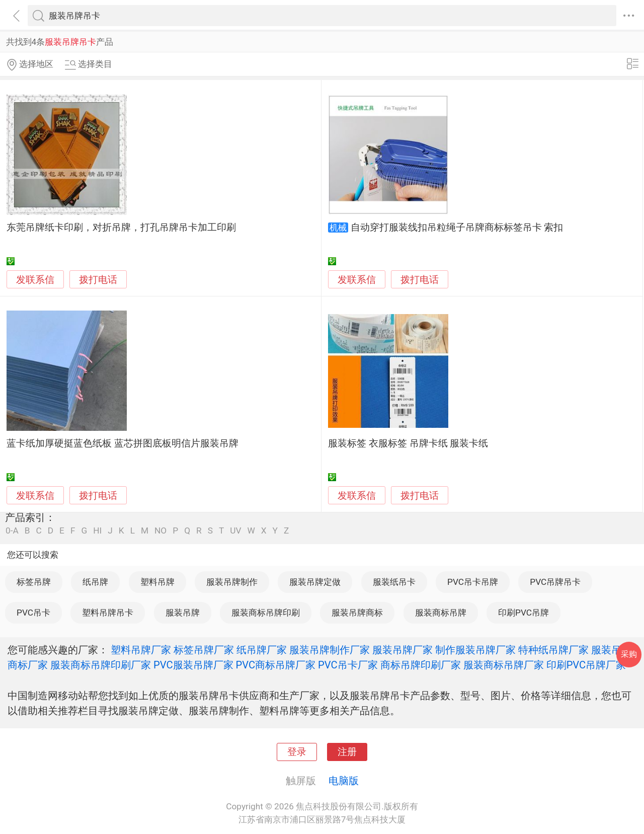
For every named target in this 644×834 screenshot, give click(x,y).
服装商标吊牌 (441, 613)
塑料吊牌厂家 (141, 650)
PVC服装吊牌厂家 (193, 665)
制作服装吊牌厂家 (475, 650)
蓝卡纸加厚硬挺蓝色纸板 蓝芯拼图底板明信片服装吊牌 (123, 443)
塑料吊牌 (157, 582)
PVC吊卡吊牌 (473, 582)
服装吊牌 (183, 613)
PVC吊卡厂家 (348, 665)
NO (160, 531)
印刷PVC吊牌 (524, 613)
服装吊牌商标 (357, 613)
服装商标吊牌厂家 (504, 665)
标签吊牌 (34, 582)
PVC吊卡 (33, 613)
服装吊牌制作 (232, 582)
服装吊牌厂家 (403, 650)
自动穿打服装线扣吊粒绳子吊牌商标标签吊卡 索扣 (457, 228)
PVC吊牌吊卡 (555, 582)
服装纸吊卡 (394, 582)
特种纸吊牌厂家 (553, 650)
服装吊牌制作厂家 (330, 650)
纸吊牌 (95, 582)
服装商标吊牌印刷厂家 (101, 665)
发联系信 (35, 280)
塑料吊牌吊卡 (108, 613)
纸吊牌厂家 (262, 650)
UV (235, 531)
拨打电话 (98, 280)
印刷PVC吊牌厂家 (586, 665)
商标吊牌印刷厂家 (421, 665)
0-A (12, 531)
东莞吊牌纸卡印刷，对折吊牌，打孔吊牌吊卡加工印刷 (121, 228)
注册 (347, 752)
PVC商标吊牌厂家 (276, 665)
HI (97, 531)
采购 (629, 654)
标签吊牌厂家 (204, 650)
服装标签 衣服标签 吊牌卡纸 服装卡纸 (408, 443)
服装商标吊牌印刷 (266, 613)
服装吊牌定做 (315, 582)
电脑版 (344, 781)
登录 (297, 752)
